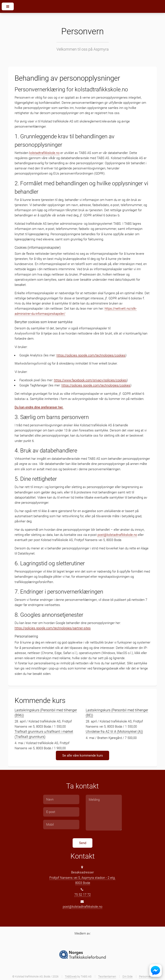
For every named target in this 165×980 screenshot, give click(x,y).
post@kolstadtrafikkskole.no (117, 535)
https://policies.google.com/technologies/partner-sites (53, 628)
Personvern (146, 976)
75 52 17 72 (82, 895)
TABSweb (71, 976)
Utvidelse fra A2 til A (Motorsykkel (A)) (114, 732)
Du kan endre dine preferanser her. (39, 407)
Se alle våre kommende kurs (83, 755)
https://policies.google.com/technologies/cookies (91, 355)
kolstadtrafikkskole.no (44, 153)
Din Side (128, 976)
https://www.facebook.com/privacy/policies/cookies (90, 380)
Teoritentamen (107, 976)
